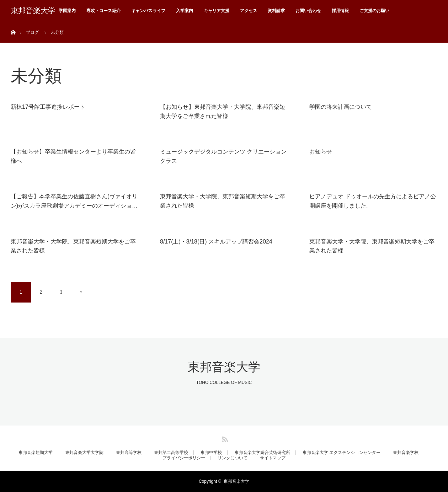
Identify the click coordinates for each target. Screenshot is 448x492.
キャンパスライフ (148, 11)
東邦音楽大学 (33, 11)
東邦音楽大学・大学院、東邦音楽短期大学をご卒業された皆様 (223, 201)
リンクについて (233, 458)
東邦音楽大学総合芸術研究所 (262, 453)
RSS (224, 438)
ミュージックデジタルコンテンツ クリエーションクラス (223, 156)
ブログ (32, 32)
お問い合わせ (308, 11)
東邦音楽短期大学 (36, 453)
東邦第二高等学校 (171, 453)
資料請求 (276, 11)
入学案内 (185, 11)
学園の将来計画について (341, 107)
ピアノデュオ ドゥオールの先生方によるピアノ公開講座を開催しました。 (373, 201)
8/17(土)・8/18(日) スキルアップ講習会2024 (216, 242)
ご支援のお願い (374, 11)
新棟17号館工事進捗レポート (48, 107)
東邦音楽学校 (406, 453)
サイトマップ (273, 458)
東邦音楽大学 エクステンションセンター (342, 453)
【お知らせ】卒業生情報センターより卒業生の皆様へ (73, 156)
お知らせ (321, 152)
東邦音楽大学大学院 (84, 453)
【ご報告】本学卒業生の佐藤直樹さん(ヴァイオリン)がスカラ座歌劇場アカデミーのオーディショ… (74, 201)
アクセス (249, 11)
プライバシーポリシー (184, 458)
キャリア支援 (217, 11)
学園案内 (67, 11)
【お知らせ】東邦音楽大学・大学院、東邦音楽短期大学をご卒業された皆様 (223, 111)
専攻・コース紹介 (103, 11)
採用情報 (340, 11)
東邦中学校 (211, 453)
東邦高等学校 (129, 453)
